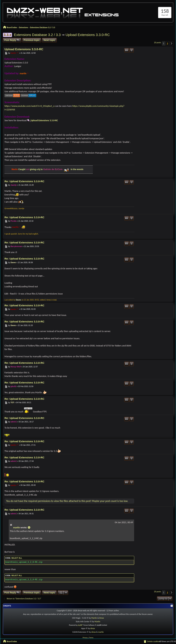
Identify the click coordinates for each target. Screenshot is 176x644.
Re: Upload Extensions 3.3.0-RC (24, 181)
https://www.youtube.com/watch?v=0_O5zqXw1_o (30, 106)
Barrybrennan (16, 246)
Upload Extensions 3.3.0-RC (88, 35)
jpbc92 (13, 386)
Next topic (49, 40)
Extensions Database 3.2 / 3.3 (37, 35)
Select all (17, 558)
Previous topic (32, 40)
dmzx (93, 628)
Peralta (14, 221)
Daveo (13, 263)
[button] (171, 44)
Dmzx (102, 618)
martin (13, 53)
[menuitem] (151, 641)
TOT (12, 403)
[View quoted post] (29, 528)
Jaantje (14, 185)
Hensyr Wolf (16, 367)
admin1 (14, 422)
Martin (94, 618)
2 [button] (167, 43)
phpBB (80, 625)
